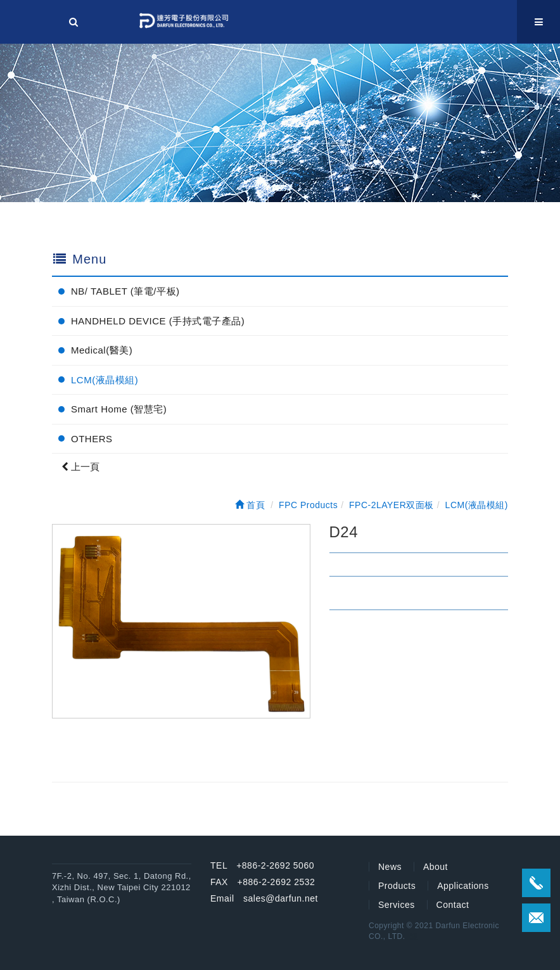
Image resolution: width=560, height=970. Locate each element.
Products (397, 886)
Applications (463, 886)
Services (397, 905)
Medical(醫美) (102, 350)
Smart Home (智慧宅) (119, 409)
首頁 (250, 505)
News (390, 867)
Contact (453, 905)
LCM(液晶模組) (105, 380)
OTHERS (92, 439)
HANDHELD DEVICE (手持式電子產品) (158, 321)
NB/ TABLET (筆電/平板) (125, 291)
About (436, 867)
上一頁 (80, 467)
